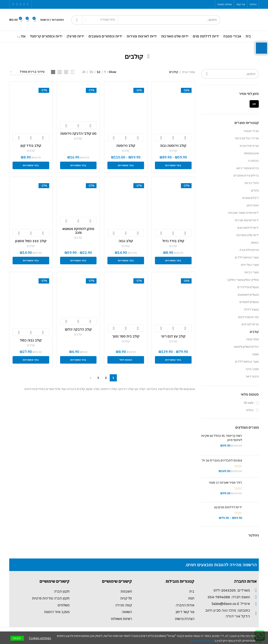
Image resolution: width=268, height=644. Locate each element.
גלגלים (255, 190)
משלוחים (64, 605)
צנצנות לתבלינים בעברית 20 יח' (222, 460)
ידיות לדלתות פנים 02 (228, 507)
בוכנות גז (253, 161)
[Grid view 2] (66, 72)
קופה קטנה (252, 339)
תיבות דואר (252, 376)
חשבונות (126, 591)
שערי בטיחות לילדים (247, 362)
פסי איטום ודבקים (248, 317)
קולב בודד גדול (173, 241)
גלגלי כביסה (252, 183)
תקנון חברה (62, 591)
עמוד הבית (188, 72)
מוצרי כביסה (251, 272)
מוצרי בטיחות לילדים (247, 257)
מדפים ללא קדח (249, 250)
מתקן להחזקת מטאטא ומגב (78, 231)
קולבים (254, 332)
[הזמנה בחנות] (27, 72)
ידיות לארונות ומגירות (247, 220)
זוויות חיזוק (253, 205)
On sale (249, 403)
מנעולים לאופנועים (248, 295)
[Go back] (148, 56)
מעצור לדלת (251, 309)
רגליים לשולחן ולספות (246, 347)
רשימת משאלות (121, 619)
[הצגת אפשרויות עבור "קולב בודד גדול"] (173, 261)
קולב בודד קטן (31, 146)
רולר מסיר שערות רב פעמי (225, 483)
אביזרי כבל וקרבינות (247, 138)
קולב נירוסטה (126, 146)
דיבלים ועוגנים (251, 198)
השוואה (127, 612)
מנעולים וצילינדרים (248, 287)
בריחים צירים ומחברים (246, 175)
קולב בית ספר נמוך (126, 336)
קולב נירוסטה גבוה (173, 146)
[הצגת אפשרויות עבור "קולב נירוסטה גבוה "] (173, 165)
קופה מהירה (124, 605)
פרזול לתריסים (250, 324)
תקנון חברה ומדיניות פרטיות (51, 598)
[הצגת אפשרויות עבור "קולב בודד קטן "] (31, 165)
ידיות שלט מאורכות (248, 235)
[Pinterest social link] (13, 4)
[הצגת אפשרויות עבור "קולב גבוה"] (126, 261)
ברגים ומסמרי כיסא (248, 168)
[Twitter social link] (24, 4)
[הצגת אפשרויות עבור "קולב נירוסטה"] (126, 165)
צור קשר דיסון (185, 612)
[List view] (72, 72)
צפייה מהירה (173, 138)
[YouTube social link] (17, 4)
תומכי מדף (252, 369)
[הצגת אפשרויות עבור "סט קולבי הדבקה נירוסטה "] (78, 165)
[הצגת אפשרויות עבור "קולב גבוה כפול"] (31, 360)
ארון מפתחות (251, 153)
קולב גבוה (126, 241)
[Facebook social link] (28, 4)
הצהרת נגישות (185, 619)
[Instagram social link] (20, 4)
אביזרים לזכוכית (249, 146)
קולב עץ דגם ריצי (173, 336)
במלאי (250, 410)
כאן (193, 641)
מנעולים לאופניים (249, 302)
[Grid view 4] (53, 72)
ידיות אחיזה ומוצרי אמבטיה (243, 213)
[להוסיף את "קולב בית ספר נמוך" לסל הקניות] (126, 360)
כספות (255, 243)
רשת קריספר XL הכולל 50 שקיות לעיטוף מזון (222, 438)
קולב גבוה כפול (31, 340)
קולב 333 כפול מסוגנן (31, 241)
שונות (256, 354)
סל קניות (126, 598)
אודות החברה (185, 605)
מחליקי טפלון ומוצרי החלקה (243, 280)
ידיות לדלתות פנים (248, 228)
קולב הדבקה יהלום (78, 329)
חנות (191, 598)
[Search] (146, 20)
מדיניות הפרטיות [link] (205, 641)
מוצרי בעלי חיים (250, 265)
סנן (254, 104)
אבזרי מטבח (251, 131)
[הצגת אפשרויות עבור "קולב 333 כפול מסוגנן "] (31, 261)
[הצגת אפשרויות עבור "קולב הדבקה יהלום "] (78, 360)
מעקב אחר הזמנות (57, 612)
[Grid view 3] (60, 72)
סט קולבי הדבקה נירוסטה (78, 133)
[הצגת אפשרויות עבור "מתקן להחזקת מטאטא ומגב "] (78, 261)
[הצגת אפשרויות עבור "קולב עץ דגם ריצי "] (173, 360)
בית (192, 591)
